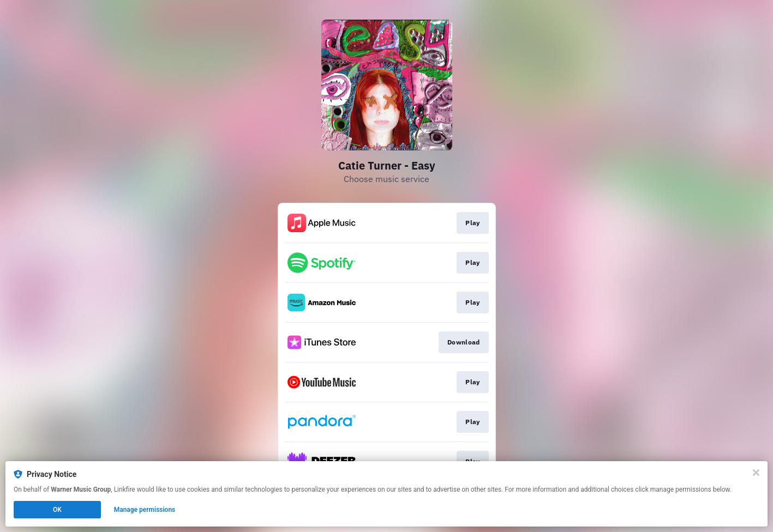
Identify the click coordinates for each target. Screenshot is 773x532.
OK (57, 510)
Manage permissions (145, 510)
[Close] (756, 473)
